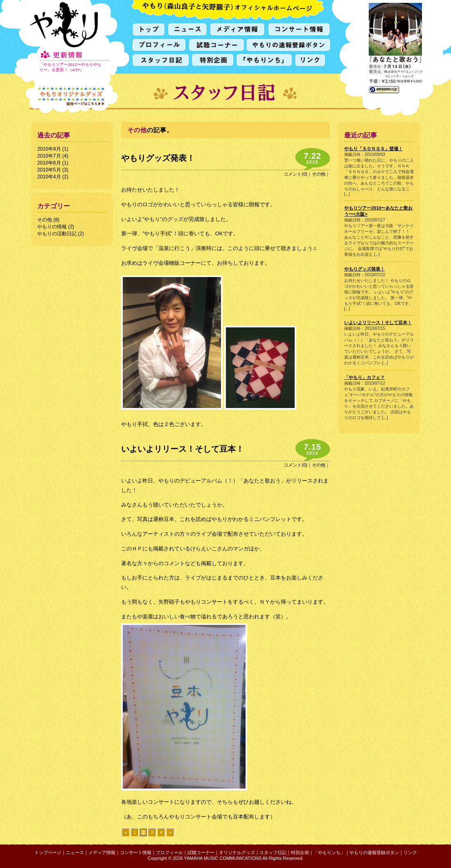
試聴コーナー (201, 852)
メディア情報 (102, 852)
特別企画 (300, 852)
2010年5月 (49, 170)
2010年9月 (49, 149)
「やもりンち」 (329, 852)
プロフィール (169, 852)
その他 (45, 220)
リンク (410, 852)
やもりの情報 (52, 227)
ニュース (75, 852)
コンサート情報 (136, 852)
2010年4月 (49, 177)
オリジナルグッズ (237, 852)
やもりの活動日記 (57, 234)
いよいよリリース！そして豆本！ (183, 449)
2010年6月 (49, 163)
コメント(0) (295, 174)
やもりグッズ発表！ (158, 158)
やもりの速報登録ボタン (374, 852)
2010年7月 (49, 156)
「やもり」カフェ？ (364, 377)
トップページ (48, 852)
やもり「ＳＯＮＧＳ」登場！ (373, 149)
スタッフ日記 (273, 852)
